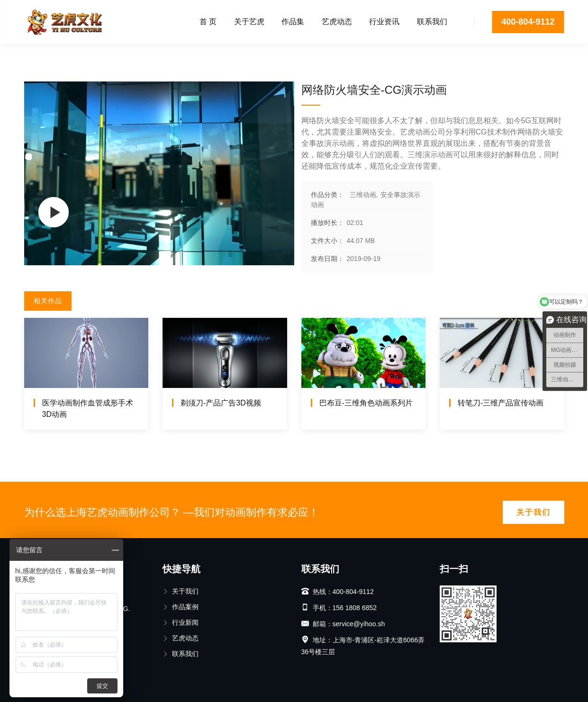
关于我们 (534, 512)
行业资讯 (384, 22)
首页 (31, 54)
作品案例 (181, 607)
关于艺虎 (249, 22)
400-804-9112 (528, 22)
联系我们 (432, 22)
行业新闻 (181, 622)
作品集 (293, 22)
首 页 (208, 22)
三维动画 (63, 54)
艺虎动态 (337, 22)
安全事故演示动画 (118, 54)
